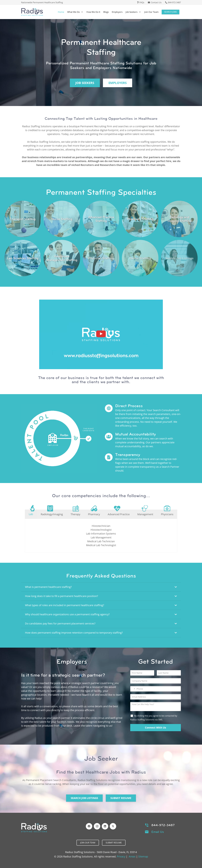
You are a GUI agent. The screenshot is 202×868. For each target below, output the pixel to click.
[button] (82, 12)
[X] (113, 826)
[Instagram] (97, 826)
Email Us (158, 832)
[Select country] (133, 689)
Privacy (121, 856)
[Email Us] (148, 832)
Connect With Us (155, 728)
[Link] (23, 219)
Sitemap (143, 856)
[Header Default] (32, 12)
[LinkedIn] (105, 826)
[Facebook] (89, 826)
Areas (132, 856)
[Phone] (156, 689)
